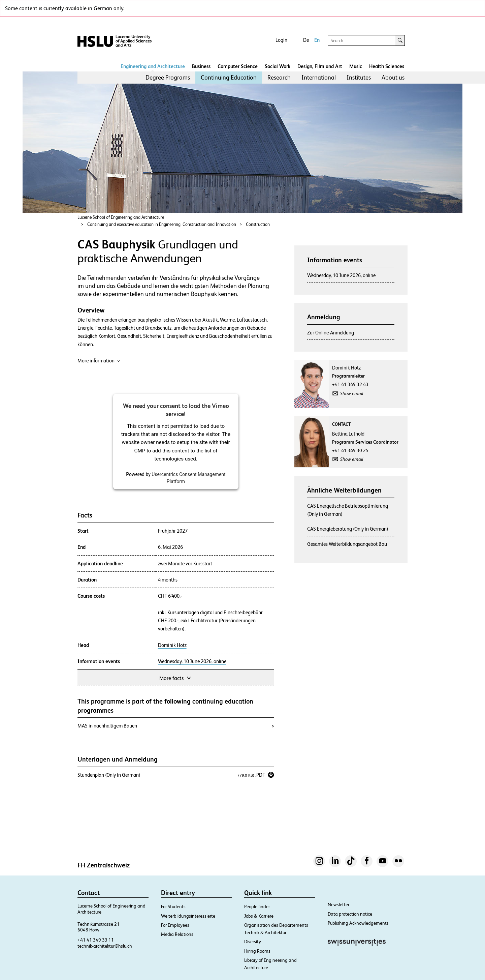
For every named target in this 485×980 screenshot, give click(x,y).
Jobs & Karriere (259, 916)
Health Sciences (387, 66)
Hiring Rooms (257, 951)
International (319, 77)
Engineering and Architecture (153, 66)
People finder (257, 907)
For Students (173, 907)
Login (281, 40)
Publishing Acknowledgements (358, 923)
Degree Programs (168, 77)
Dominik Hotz (172, 645)
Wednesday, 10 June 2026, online (192, 661)
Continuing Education (229, 77)
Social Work (278, 66)
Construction (258, 224)
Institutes (359, 77)
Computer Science (238, 66)
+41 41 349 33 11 (96, 940)
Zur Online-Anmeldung (331, 333)
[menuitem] (168, 78)
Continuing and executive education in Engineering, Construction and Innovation (162, 224)
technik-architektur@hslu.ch (105, 946)
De (306, 40)
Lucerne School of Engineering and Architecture (121, 217)
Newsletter (338, 904)
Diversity (253, 942)
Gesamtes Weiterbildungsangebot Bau (347, 544)
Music (356, 66)
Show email (352, 393)
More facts (176, 677)
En (317, 40)
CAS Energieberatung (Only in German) (348, 529)
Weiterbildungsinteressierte (188, 916)
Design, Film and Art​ (320, 66)
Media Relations (177, 934)
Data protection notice (350, 914)
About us (393, 77)
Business (201, 66)
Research (279, 77)
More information (99, 361)
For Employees (175, 925)
